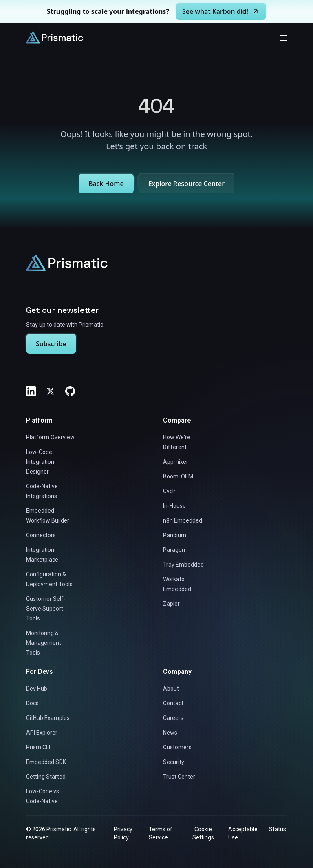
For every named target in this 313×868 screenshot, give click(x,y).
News (170, 733)
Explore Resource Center (186, 184)
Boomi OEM (178, 476)
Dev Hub (37, 689)
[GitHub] (70, 391)
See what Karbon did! (221, 11)
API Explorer (42, 733)
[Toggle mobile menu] (284, 38)
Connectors (41, 535)
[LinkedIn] (31, 391)
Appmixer (176, 462)
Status (278, 829)
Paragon (174, 550)
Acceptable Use (243, 833)
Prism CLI (38, 747)
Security (174, 762)
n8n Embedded (183, 520)
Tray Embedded (183, 565)
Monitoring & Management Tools (44, 643)
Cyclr (169, 491)
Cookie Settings (203, 833)
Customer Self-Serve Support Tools (46, 609)
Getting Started (46, 777)
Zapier (171, 604)
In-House (174, 506)
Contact (173, 703)
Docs (32, 703)
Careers (173, 718)
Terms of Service (161, 833)
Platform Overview (50, 437)
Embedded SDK (46, 762)
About (171, 689)
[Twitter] (51, 391)
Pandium (175, 535)
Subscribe (51, 344)
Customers (177, 747)
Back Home (106, 184)
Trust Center (179, 777)
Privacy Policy (123, 833)
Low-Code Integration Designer (40, 462)
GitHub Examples (48, 718)
